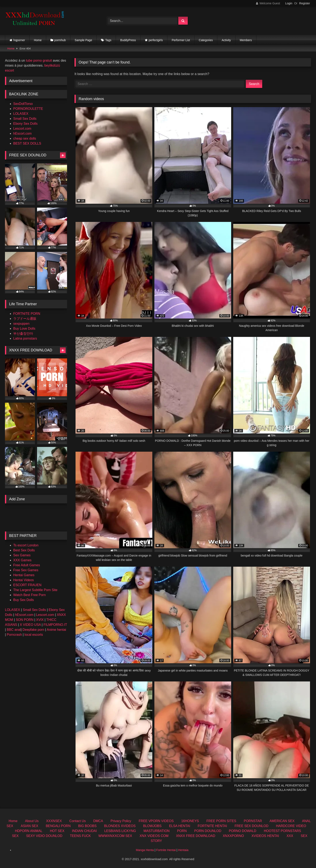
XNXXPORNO (233, 836)
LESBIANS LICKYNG (120, 831)
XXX (290, 836)
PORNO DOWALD (243, 831)
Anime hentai (56, 630)
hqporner (19, 40)
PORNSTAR (253, 821)
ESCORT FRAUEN (27, 585)
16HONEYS (190, 821)
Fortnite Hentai (166, 850)
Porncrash (14, 635)
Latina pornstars (25, 338)
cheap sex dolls (25, 138)
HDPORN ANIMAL (29, 831)
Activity (226, 40)
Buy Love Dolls (24, 329)
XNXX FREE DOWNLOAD (196, 836)
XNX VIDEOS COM (154, 836)
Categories (206, 40)
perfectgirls (156, 40)
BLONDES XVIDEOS (120, 826)
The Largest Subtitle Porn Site (35, 590)
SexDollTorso (23, 104)
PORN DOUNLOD (208, 831)
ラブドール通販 (25, 319)
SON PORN (25, 620)
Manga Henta (145, 850)
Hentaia (183, 850)
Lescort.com (22, 129)
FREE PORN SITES (221, 821)
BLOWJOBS (152, 826)
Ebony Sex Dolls (25, 124)
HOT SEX (57, 831)
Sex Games (22, 555)
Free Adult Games (27, 565)
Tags (108, 40)
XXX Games (22, 560)
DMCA (98, 821)
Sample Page (83, 40)
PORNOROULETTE (28, 109)
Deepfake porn (33, 630)
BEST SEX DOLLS (27, 143)
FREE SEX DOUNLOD (251, 826)
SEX (15, 836)
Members (246, 40)
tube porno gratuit (39, 60)
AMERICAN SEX (282, 821)
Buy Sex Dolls (24, 600)
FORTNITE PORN (27, 314)
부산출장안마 (23, 333)
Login (289, 3)
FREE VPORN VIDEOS (156, 821)
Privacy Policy (121, 821)
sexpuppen (21, 324)
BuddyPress (128, 40)
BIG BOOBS (87, 826)
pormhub (60, 40)
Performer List (181, 40)
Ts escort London (26, 545)
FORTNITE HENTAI (212, 826)
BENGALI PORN (58, 826)
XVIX (40, 620)
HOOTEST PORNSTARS (282, 831)
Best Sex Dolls (24, 550)
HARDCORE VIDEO (291, 826)
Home (38, 40)
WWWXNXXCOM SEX (115, 836)
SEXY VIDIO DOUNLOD (44, 836)
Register (305, 3)
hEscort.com (22, 133)
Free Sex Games (26, 570)
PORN (182, 831)
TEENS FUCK (80, 836)
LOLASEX (21, 114)
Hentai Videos (23, 580)
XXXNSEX (54, 821)
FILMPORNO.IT (55, 625)
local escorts (34, 635)
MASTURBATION (156, 831)
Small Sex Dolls (25, 119)
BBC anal (14, 630)
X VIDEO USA (30, 625)
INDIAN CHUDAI (84, 831)
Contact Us (77, 821)
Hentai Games (24, 575)
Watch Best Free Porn (29, 595)
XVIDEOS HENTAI (265, 836)
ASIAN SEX (29, 826)
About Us (32, 821)
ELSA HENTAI (180, 826)
